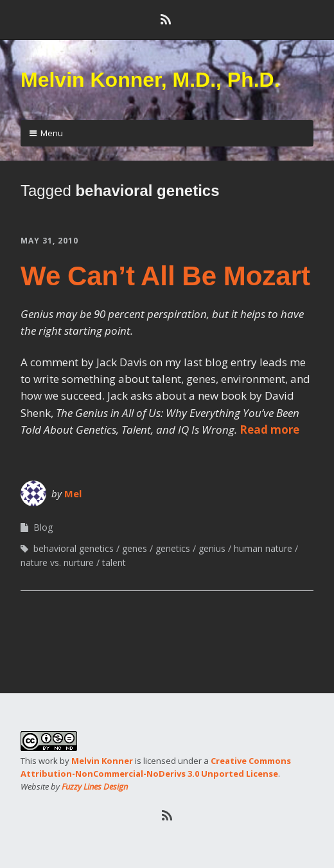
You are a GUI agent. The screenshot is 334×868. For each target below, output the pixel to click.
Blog (43, 527)
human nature (263, 548)
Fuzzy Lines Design (95, 786)
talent (114, 562)
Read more (269, 430)
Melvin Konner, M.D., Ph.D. (150, 80)
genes (135, 548)
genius (212, 548)
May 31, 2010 (49, 241)
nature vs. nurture (57, 562)
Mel (73, 493)
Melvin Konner (102, 761)
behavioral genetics (74, 548)
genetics (173, 548)
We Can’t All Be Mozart (165, 276)
